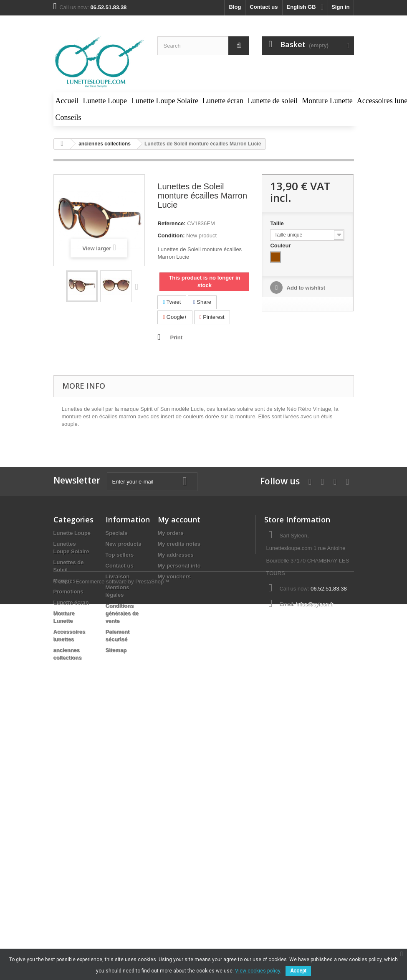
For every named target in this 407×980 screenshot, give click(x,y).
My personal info (179, 566)
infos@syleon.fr (315, 604)
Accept (298, 971)
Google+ (175, 317)
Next (139, 286)
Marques (64, 581)
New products (124, 544)
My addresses (176, 555)
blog (235, 7)
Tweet (172, 302)
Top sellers (120, 555)
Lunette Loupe (72, 533)
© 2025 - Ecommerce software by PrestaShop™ (111, 688)
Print (176, 337)
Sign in (340, 7)
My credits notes (179, 544)
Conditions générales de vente (122, 613)
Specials (117, 533)
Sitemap (116, 650)
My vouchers (174, 577)
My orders (171, 533)
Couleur (281, 246)
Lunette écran (71, 602)
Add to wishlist (305, 288)
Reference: (171, 223)
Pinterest (212, 317)
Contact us (264, 7)
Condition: (171, 235)
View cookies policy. (258, 971)
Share (202, 302)
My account (179, 519)
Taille (278, 223)
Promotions (68, 592)
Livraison (118, 577)
